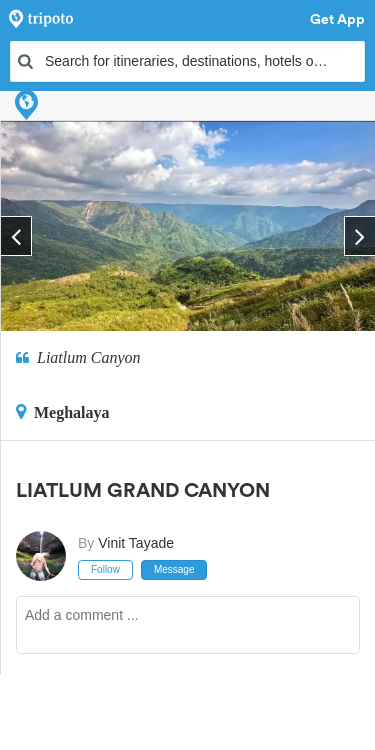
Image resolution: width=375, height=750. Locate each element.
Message (174, 569)
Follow (105, 569)
